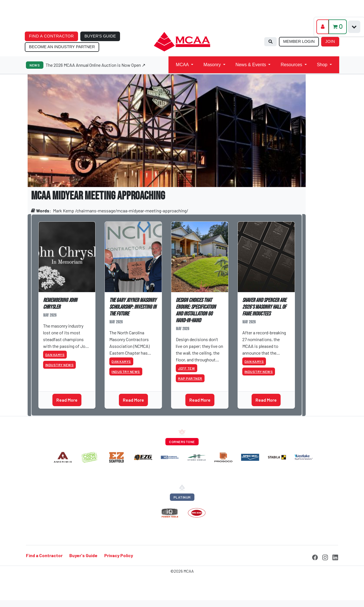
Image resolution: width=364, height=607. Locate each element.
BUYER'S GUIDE (100, 36)
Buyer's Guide (83, 555)
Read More (67, 400)
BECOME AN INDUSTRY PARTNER (62, 47)
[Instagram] (325, 557)
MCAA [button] (182, 65)
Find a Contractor (44, 555)
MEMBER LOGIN (299, 41)
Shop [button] (322, 65)
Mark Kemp (64, 211)
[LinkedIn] (335, 557)
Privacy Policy (119, 555)
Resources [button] (291, 65)
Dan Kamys (55, 355)
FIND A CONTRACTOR (51, 36)
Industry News (60, 365)
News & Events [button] (251, 65)
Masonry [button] (212, 65)
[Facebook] (315, 557)
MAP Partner (190, 378)
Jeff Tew (187, 368)
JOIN (330, 41)
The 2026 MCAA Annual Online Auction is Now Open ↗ (96, 65)
